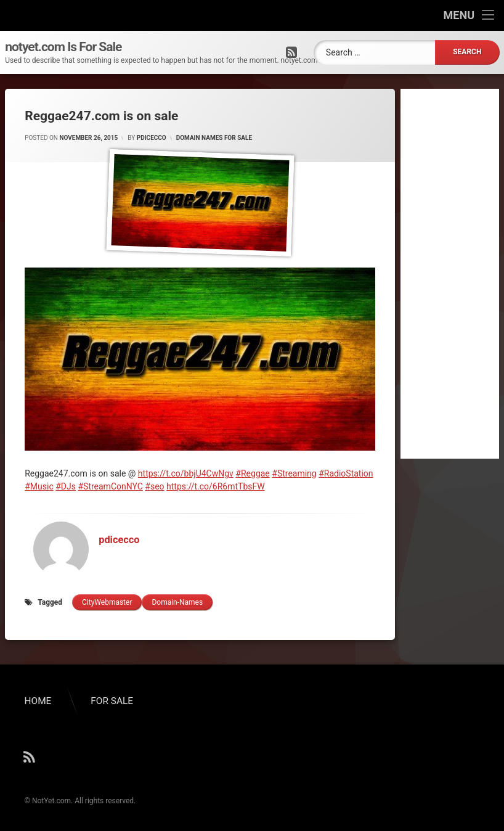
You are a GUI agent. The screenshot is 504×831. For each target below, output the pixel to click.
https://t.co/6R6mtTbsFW (216, 486)
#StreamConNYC (110, 486)
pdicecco (152, 138)
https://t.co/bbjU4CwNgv (186, 473)
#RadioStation (346, 473)
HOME (38, 701)
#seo (154, 486)
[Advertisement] (450, 274)
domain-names (177, 602)
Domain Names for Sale (214, 138)
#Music (39, 486)
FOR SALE (112, 701)
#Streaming (294, 473)
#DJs (66, 486)
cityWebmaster (107, 602)
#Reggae (252, 473)
